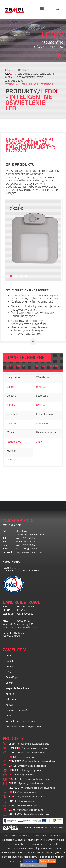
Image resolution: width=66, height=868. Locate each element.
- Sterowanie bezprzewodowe (32, 761)
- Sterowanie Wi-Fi (23, 757)
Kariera (10, 694)
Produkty (11, 661)
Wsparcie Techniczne (17, 688)
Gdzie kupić (12, 677)
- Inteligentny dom (25, 770)
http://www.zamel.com (29, 552)
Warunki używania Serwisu (21, 721)
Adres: (6, 531)
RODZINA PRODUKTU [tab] (46, 366)
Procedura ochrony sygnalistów (24, 727)
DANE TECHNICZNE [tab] (26, 358)
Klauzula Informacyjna (34, 865)
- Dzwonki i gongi (22, 801)
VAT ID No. (8, 614)
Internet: (8, 552)
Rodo (9, 716)
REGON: (7, 610)
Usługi (9, 666)
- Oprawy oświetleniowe (28, 748)
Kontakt (10, 705)
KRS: (5, 621)
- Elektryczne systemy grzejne (30, 779)
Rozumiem (30, 861)
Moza (9, 77)
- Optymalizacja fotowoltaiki (32, 788)
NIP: (5, 607)
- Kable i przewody (22, 775)
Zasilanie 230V (14, 81)
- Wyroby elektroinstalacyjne (29, 814)
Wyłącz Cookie (48, 861)
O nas (9, 672)
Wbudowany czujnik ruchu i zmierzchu (30, 84)
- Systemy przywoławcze (27, 797)
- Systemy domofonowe (26, 783)
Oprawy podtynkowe (30, 77)
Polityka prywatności (17, 710)
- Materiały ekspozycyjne (26, 810)
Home (9, 656)
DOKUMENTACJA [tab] (16, 366)
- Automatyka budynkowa (26, 753)
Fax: (5, 545)
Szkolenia (11, 699)
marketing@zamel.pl (27, 549)
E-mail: (7, 549)
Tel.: (5, 538)
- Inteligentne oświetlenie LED (28, 74)
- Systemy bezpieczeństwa (28, 766)
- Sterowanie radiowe (25, 805)
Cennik (9, 683)
